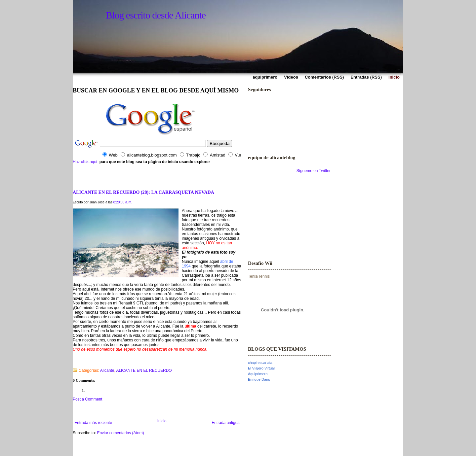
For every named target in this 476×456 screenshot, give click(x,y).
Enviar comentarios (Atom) (120, 433)
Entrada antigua (226, 423)
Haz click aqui (85, 162)
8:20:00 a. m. (123, 202)
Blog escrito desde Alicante (156, 15)
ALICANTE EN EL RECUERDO (144, 370)
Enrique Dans (259, 379)
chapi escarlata (260, 363)
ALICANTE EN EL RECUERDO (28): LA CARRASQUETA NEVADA (143, 192)
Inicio (162, 421)
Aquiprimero (258, 374)
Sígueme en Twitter (314, 171)
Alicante (107, 370)
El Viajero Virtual (261, 368)
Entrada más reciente (93, 423)
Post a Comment (87, 399)
